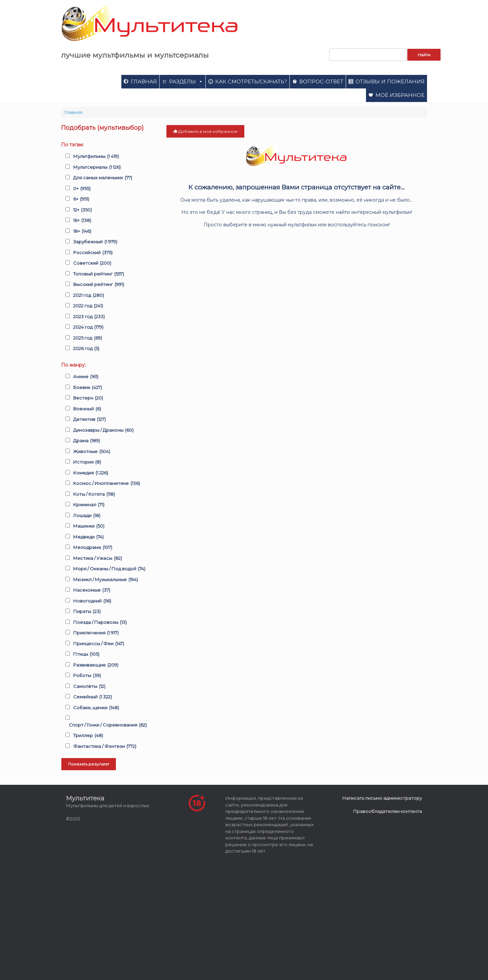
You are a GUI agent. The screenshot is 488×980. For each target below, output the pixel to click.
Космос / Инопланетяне (107, 484)
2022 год (88, 306)
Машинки (89, 526)
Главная (144, 81)
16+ (82, 221)
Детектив (89, 420)
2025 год (88, 338)
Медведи (88, 537)
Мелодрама (93, 548)
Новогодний (92, 601)
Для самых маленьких (103, 178)
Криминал (89, 505)
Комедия (91, 473)
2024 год (88, 327)
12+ (83, 210)
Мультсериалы (97, 167)
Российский (93, 253)
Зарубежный (95, 242)
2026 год (86, 349)
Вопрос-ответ (321, 81)
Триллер (88, 736)
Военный (87, 409)
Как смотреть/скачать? (251, 81)
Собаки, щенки (96, 708)
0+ (82, 189)
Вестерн (88, 398)
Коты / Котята (94, 494)
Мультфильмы (96, 157)
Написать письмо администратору (382, 798)
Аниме (86, 377)
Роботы (87, 676)
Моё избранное (400, 95)
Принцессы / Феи (99, 644)
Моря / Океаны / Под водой (109, 569)
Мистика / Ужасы (98, 558)
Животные (92, 452)
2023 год (89, 317)
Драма (87, 441)
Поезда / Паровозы (100, 622)
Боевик (88, 388)
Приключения (96, 633)
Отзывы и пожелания (390, 81)
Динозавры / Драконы (103, 430)
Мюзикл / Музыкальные (106, 580)
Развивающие (96, 665)
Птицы (86, 654)
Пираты (87, 612)
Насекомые (92, 590)
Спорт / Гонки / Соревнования (108, 725)
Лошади (87, 516)
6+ (81, 199)
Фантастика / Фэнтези (105, 747)
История (87, 462)
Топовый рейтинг (99, 274)
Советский (92, 263)
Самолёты (89, 687)
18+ (82, 231)
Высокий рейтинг (99, 285)
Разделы (186, 81)
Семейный (93, 697)
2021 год (89, 295)
